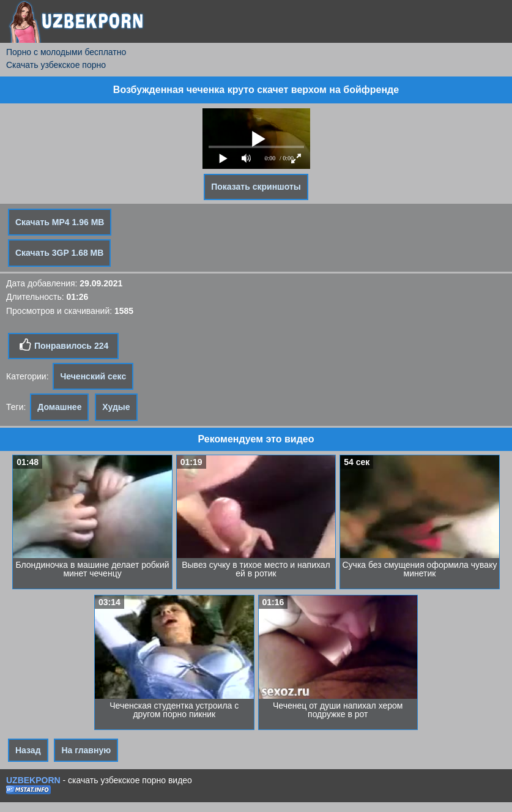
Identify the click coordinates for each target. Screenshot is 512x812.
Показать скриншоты (256, 187)
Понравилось (63, 345)
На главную (86, 750)
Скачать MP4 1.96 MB (60, 222)
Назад (28, 750)
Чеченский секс (93, 376)
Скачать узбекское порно (56, 65)
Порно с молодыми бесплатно (66, 52)
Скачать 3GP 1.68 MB (59, 253)
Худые (116, 407)
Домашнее (59, 407)
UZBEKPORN (33, 780)
